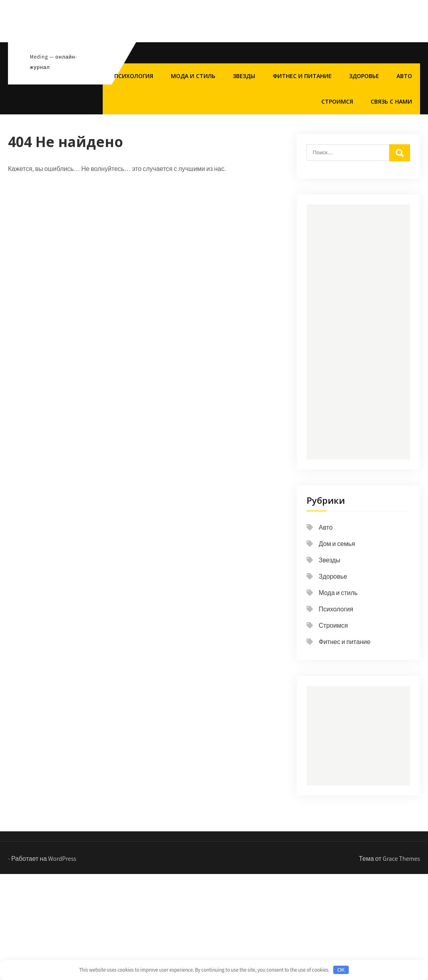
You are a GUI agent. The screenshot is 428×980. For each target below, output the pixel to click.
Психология (134, 76)
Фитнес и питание (302, 76)
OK (341, 970)
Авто (404, 76)
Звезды (244, 76)
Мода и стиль (193, 76)
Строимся (337, 101)
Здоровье (364, 76)
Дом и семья (337, 544)
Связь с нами (391, 101)
